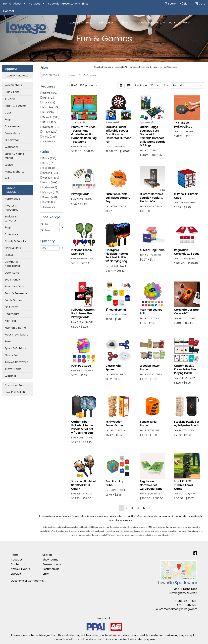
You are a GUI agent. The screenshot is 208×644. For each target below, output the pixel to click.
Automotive (12, 199)
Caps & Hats (13, 248)
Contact (9, 11)
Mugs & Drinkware (17, 335)
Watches (11, 376)
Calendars (11, 234)
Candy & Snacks (15, 241)
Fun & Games (13, 300)
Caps (8, 113)
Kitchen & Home (15, 328)
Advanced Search (16, 385)
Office (125, 23)
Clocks (9, 255)
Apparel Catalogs (16, 76)
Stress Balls (12, 355)
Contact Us (18, 564)
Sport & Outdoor (16, 348)
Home (7, 4)
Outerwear (12, 140)
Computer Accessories (13, 264)
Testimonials (51, 569)
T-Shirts (10, 99)
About (17, 4)
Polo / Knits (12, 92)
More (188, 23)
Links (85, 4)
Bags (90, 23)
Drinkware (107, 23)
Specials (54, 4)
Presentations (71, 4)
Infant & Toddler (15, 106)
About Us (17, 560)
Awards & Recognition (12, 208)
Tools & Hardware (16, 362)
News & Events (20, 569)
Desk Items (12, 273)
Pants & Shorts (14, 172)
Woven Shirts (13, 85)
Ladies (9, 165)
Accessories (13, 126)
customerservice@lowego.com (177, 609)
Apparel (74, 23)
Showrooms (50, 560)
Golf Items (12, 307)
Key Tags (11, 321)
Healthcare (12, 314)
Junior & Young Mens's (14, 156)
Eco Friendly (13, 280)
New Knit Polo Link (16, 392)
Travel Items (13, 369)
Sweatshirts (12, 133)
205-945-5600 (188, 601)
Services (35, 4)
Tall (7, 178)
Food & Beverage (16, 293)
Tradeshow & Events (150, 23)
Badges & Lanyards (11, 219)
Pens (174, 23)
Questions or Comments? (28, 581)
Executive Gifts (14, 286)
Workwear (12, 147)
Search (171, 4)
